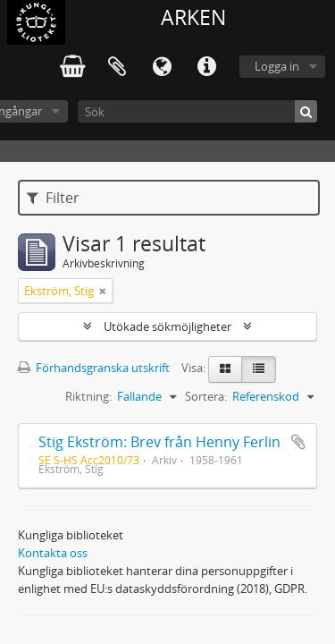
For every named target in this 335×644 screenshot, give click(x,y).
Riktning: (88, 396)
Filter (53, 198)
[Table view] (259, 369)
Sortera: (206, 396)
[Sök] (197, 111)
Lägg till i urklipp (298, 442)
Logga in (277, 66)
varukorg (72, 67)
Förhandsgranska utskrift (94, 368)
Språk (162, 67)
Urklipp (117, 67)
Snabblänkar (206, 67)
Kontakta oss (53, 553)
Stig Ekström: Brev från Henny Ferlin (159, 442)
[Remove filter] (103, 291)
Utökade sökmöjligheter (167, 326)
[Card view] (225, 369)
